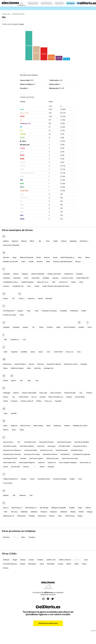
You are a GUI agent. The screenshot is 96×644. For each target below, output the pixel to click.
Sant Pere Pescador (52, 458)
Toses (80, 479)
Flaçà (29, 311)
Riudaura (67, 426)
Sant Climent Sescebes (64, 442)
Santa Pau (41, 463)
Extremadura (32, 564)
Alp (40, 241)
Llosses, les (70, 352)
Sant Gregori (51, 446)
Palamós (16, 393)
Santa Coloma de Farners (70, 458)
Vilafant (81, 512)
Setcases (26, 467)
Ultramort (23, 495)
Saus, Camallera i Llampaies (68, 463)
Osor (37, 381)
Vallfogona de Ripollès (59, 508)
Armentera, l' (84, 241)
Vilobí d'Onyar (70, 516)
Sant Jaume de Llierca (80, 446)
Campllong (7, 278)
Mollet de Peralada (17, 368)
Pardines (89, 393)
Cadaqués (25, 274)
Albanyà (24, 241)
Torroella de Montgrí (60, 479)
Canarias (31, 560)
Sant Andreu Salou (30, 442)
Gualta (58, 327)
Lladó (6, 352)
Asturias (23, 560)
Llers (48, 352)
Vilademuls (64, 512)
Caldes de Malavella (38, 274)
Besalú (39, 257)
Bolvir (23, 262)
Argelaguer (73, 241)
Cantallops (46, 278)
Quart (6, 413)
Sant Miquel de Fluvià (10, 458)
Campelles (79, 274)
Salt (19, 442)
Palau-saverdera (56, 393)
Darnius (6, 298)
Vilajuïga (90, 512)
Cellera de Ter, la (43, 282)
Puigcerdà (58, 401)
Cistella (73, 282)
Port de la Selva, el (27, 401)
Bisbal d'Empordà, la (67, 257)
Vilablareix (34, 512)
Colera (81, 282)
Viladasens (54, 512)
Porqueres (14, 401)
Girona (41, 327)
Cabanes (16, 274)
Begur (15, 257)
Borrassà (40, 262)
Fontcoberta (74, 311)
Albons (32, 241)
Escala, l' (22, 298)
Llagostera (14, 352)
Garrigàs (25, 327)
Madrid (69, 564)
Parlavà (6, 397)
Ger (33, 327)
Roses (14, 430)
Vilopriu (80, 516)
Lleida (23, 537)
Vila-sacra (14, 512)
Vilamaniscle (42, 516)
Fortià (22, 315)
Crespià (37, 286)
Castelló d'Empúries (27, 282)
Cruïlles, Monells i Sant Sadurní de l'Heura (56, 286)
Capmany (55, 278)
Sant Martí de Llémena (50, 454)
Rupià (22, 430)
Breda (48, 262)
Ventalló (72, 508)
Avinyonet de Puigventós (11, 245)
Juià (24, 339)
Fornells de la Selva (10, 315)
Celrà (54, 282)
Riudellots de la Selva (80, 426)
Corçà (29, 286)
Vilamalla (32, 516)
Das (13, 298)
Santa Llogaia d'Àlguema (27, 463)
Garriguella (16, 327)
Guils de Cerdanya (69, 327)
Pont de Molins (80, 397)
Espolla (40, 298)
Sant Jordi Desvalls (62, 450)
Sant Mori (23, 458)
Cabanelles (7, 274)
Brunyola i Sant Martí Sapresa (63, 262)
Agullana (6, 241)
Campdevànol (68, 274)
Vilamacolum (21, 516)
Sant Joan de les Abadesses (12, 450)
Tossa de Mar (8, 483)
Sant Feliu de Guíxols (10, 446)
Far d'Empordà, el (9, 311)
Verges (80, 508)
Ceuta (86, 560)
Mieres (5, 368)
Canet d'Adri (35, 278)
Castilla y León (51, 560)
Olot (21, 381)
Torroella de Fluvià (44, 479)
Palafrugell (7, 393)
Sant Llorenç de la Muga (32, 454)
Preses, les (48, 401)
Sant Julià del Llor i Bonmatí (12, 454)
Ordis (29, 381)
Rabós (5, 426)
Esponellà (49, 298)
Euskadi (23, 564)
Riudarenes (58, 426)
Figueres (20, 311)
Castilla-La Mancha (65, 560)
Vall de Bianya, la (31, 508)
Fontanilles (64, 311)
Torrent (32, 479)
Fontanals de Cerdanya (49, 311)
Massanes (41, 364)
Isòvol (90, 327)
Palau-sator (43, 393)
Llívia (79, 352)
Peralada (43, 397)
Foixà (37, 311)
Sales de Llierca (8, 442)
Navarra (6, 568)
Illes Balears (51, 564)
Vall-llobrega (44, 508)
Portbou (39, 401)
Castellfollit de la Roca (11, 282)
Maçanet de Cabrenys (54, 364)
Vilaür (60, 516)
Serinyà (5, 467)
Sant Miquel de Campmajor (81, 454)
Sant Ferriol (41, 446)
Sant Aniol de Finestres (46, 442)
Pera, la (34, 397)
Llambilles (24, 352)
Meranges (84, 364)
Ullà (14, 495)
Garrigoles (6, 327)
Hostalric (81, 327)
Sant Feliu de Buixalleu (82, 442)
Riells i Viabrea (38, 426)
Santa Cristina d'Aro (9, 463)
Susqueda (51, 467)
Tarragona (32, 537)
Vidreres (88, 508)
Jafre (5, 339)
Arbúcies (64, 241)
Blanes (88, 257)
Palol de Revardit (70, 393)
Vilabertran (24, 512)
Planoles (69, 397)
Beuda (55, 257)
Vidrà (6, 512)
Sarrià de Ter (52, 463)
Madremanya (7, 364)
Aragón (15, 560)
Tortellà (72, 479)
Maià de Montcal (20, 364)
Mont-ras (38, 368)
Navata (6, 381)
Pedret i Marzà (24, 397)
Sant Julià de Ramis (77, 450)
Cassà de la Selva (67, 278)
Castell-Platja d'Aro (83, 278)
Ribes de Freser (25, 426)
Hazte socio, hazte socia (48, 623)
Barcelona (6, 537)
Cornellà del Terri (18, 286)
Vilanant (52, 516)
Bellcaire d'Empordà (27, 257)
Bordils (31, 262)
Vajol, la (6, 508)
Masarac (32, 364)
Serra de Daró (15, 467)
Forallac (84, 311)
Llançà (41, 352)
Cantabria (40, 560)
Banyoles (6, 257)
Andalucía (6, 560)
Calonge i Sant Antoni (54, 274)
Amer (48, 241)
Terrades (24, 479)
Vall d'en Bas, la (17, 508)
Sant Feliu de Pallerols (27, 446)
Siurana (42, 467)
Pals (81, 393)
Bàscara (78, 262)
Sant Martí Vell (65, 454)
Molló (29, 368)
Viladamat (44, 512)
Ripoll (48, 426)
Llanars (33, 352)
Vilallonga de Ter (9, 516)
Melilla (77, 564)
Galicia (42, 564)
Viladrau (73, 512)
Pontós (6, 401)
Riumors (6, 430)
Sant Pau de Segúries (36, 458)
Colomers (6, 286)
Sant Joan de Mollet (31, 450)
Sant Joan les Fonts (46, 450)
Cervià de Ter (63, 282)
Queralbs (14, 413)
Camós (26, 278)
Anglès (56, 241)
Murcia (84, 564)
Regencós (14, 426)
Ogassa (13, 381)
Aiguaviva (15, 241)
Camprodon (17, 278)
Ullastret (6, 495)
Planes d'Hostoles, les (56, 397)
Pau (13, 397)
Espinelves (31, 298)
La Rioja (61, 564)
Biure (80, 257)
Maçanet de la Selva (71, 364)
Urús (31, 495)
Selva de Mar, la (85, 463)
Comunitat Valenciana (10, 564)
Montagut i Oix (49, 368)
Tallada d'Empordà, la (10, 479)
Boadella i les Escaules (11, 262)
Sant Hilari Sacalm (64, 446)
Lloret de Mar (58, 352)
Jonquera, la (15, 339)
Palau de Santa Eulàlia (29, 393)
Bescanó (47, 257)
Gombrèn (50, 327)
